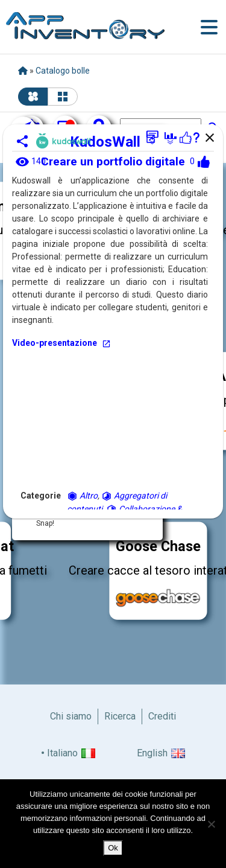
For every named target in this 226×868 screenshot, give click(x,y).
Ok (113, 848)
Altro (82, 496)
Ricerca (120, 716)
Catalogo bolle (63, 71)
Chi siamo (71, 716)
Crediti (162, 716)
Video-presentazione (61, 343)
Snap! (45, 523)
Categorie (41, 496)
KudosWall (113, 142)
